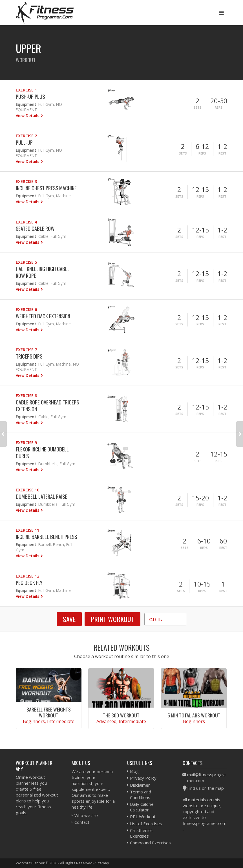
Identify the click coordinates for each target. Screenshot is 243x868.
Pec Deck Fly (29, 582)
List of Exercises (146, 824)
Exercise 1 (26, 90)
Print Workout (112, 619)
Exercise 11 (27, 530)
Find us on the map (206, 788)
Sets (198, 107)
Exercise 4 (26, 222)
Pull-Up (24, 142)
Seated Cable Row (35, 228)
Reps (219, 107)
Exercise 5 (26, 262)
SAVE (69, 619)
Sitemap (102, 863)
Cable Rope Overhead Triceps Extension (47, 405)
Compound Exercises (150, 843)
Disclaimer (140, 785)
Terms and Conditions (141, 795)
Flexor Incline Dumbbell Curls (42, 452)
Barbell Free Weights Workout (49, 712)
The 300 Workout (121, 715)
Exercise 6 (26, 309)
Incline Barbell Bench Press (46, 537)
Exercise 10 (27, 490)
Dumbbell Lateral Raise (41, 496)
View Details (28, 116)
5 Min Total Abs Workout (194, 715)
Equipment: (26, 104)
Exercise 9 (26, 443)
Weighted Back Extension (43, 316)
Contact (82, 822)
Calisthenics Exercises (141, 833)
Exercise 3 (26, 181)
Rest (222, 153)
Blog (134, 771)
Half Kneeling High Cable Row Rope (43, 272)
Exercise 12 (27, 576)
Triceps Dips (29, 356)
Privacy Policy (143, 778)
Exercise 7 (26, 350)
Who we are (86, 815)
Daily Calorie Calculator (142, 807)
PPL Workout (143, 816)
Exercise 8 (26, 396)
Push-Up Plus (30, 96)
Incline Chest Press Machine (46, 188)
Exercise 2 (26, 136)
